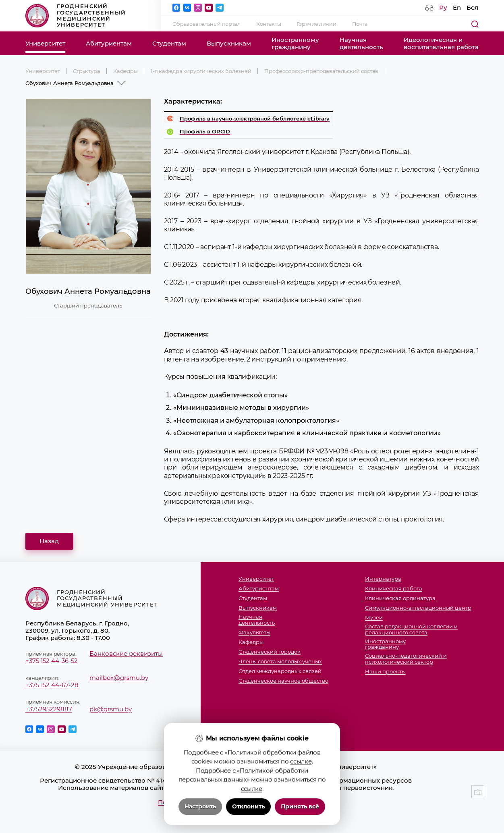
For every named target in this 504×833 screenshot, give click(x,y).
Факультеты (254, 632)
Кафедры (125, 71)
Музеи (374, 617)
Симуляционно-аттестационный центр (418, 608)
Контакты (269, 24)
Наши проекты (385, 671)
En (457, 8)
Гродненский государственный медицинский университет (76, 16)
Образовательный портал (206, 24)
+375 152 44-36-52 (52, 661)
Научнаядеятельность (361, 44)
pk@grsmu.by (111, 709)
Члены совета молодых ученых (280, 661)
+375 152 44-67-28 (52, 685)
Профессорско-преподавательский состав (321, 71)
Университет (45, 44)
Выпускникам (229, 44)
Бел (473, 8)
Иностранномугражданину (295, 44)
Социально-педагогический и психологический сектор (406, 659)
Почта (360, 24)
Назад (49, 541)
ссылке (301, 819)
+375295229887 (49, 709)
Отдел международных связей (280, 671)
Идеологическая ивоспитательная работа (441, 44)
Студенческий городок (270, 652)
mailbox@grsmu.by (119, 678)
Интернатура (383, 579)
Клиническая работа (394, 588)
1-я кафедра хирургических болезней (201, 71)
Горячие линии (316, 24)
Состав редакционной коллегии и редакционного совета (411, 629)
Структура (87, 71)
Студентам (169, 44)
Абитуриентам (109, 44)
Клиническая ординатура (400, 598)
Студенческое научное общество (283, 681)
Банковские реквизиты (126, 654)
